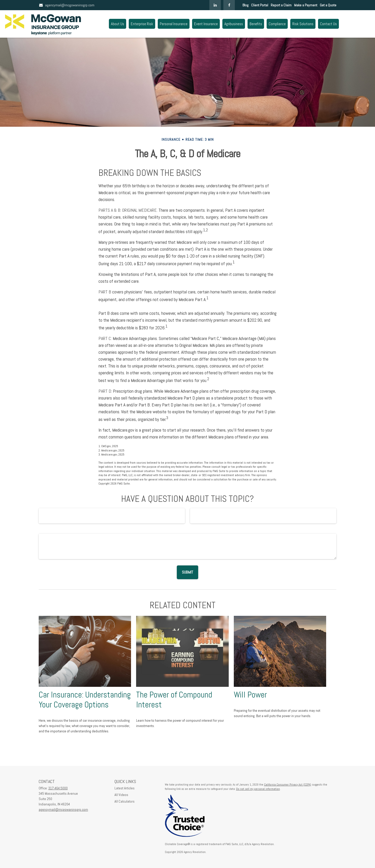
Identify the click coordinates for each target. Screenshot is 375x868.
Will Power (250, 695)
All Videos (121, 795)
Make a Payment (306, 5)
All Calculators (125, 801)
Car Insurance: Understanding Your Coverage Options (85, 700)
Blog (246, 5)
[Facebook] (229, 5)
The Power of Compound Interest (174, 700)
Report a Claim (281, 5)
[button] (118, 24)
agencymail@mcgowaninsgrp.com (67, 5)
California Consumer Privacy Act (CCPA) (288, 785)
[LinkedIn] (215, 5)
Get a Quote (328, 5)
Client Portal (260, 5)
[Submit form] (187, 572)
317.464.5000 (58, 788)
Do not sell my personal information (258, 789)
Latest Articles (125, 788)
